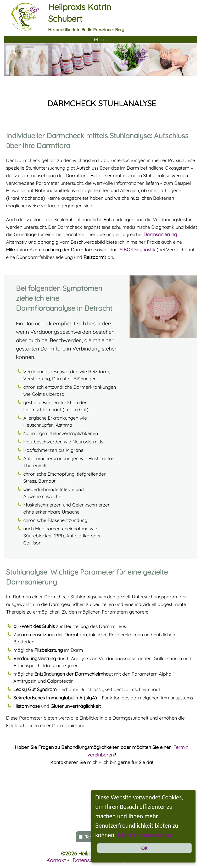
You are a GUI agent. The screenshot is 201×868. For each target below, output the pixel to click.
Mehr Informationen (144, 835)
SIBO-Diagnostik (137, 250)
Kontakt (56, 860)
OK (144, 848)
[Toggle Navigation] (100, 40)
